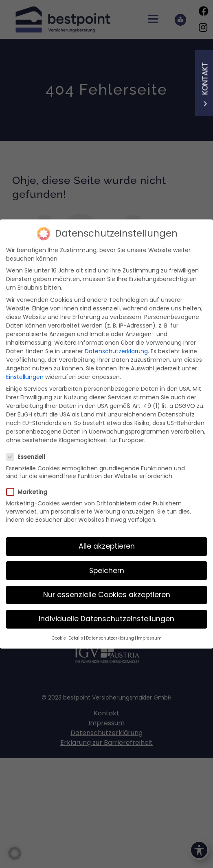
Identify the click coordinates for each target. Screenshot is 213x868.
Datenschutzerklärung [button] (110, 632)
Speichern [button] (107, 565)
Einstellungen (25, 371)
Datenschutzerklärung (116, 345)
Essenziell (29, 451)
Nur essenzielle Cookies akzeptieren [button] (107, 589)
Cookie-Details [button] (67, 632)
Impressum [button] (149, 632)
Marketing (30, 487)
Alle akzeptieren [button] (107, 541)
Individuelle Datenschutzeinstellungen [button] (106, 613)
